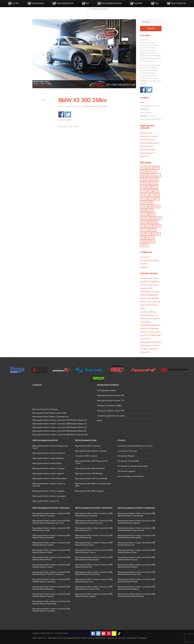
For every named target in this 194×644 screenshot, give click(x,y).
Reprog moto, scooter (149, 136)
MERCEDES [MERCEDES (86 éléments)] (154, 206)
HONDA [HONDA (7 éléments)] (145, 195)
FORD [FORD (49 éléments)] (144, 191)
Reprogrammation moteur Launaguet (49, 496)
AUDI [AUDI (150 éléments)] (143, 171)
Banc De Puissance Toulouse (45, 409)
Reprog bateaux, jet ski (149, 143)
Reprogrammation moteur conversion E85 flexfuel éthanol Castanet (51, 610)
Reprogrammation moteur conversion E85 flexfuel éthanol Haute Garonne (94, 522)
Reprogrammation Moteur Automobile (49, 413)
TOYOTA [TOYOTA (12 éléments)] (156, 234)
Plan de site (85, 633)
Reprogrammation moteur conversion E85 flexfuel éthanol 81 (94, 537)
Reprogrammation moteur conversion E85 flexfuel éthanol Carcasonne (94, 573)
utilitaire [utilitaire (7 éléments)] (150, 238)
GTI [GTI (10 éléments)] (150, 191)
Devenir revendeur (99, 9)
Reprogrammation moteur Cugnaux (48, 491)
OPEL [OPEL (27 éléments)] (152, 214)
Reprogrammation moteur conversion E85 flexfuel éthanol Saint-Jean (136, 573)
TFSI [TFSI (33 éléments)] (149, 234)
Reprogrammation (65, 3)
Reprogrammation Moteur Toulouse (91, 451)
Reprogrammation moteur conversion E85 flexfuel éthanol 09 (94, 566)
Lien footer (144, 257)
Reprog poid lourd (147, 140)
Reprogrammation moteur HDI (111, 395)
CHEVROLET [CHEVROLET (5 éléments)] (152, 179)
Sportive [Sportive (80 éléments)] (145, 230)
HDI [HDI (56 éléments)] (156, 191)
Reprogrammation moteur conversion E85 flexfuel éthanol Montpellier (136, 537)
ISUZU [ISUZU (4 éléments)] (144, 199)
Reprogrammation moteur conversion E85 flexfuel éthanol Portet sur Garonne (51, 573)
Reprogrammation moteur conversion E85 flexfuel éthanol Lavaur (136, 558)
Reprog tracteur (147, 146)
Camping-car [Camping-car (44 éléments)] (154, 175)
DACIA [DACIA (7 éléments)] (154, 183)
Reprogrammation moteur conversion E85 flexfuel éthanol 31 (94, 529)
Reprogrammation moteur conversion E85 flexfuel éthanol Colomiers (51, 580)
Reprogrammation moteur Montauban (50, 478)
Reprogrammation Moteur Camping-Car (50, 417)
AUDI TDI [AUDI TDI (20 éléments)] (152, 171)
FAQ (157, 3)
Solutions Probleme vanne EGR (111, 411)
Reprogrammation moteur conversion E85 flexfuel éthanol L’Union (51, 566)
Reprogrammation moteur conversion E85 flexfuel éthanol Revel (136, 551)
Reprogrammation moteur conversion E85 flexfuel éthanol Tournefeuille (136, 514)
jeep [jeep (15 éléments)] (151, 199)
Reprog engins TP (147, 153)
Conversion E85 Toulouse (86, 456)
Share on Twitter (68, 114)
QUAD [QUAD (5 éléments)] (144, 222)
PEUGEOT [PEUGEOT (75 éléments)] (145, 218)
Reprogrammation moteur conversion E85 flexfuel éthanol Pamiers (51, 595)
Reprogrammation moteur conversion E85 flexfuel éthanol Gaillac (51, 551)
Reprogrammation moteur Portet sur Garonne (49, 485)
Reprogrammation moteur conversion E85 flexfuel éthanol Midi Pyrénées (136, 595)
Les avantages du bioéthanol (131, 476)
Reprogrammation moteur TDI (111, 400)
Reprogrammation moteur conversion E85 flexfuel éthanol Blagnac (51, 588)
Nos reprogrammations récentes (95, 106)
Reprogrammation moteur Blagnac (48, 458)
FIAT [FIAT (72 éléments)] (155, 187)
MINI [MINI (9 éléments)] (143, 210)
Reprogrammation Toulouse (88, 446)
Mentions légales (75, 633)
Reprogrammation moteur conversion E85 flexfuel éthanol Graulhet (51, 537)
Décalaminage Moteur (112, 3)
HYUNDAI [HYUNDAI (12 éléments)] (155, 195)
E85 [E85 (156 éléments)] (149, 187)
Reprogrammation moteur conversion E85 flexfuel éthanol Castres (51, 544)
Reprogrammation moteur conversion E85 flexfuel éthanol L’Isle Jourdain (136, 529)
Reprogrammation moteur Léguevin (48, 473)
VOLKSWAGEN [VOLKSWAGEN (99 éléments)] (147, 241)
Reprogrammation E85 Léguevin (89, 491)
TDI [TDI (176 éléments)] (143, 234)
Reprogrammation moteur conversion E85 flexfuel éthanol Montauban (94, 558)
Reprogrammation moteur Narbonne (49, 453)
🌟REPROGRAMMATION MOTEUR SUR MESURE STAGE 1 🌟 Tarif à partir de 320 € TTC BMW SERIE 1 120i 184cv (150, 332)
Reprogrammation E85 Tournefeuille (91, 478)
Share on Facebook (61, 114)
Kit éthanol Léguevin (127, 471)
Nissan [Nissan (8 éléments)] (144, 214)
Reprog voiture (146, 133)
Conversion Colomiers (127, 451)
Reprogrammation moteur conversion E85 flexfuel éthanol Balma (136, 566)
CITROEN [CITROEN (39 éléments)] (145, 183)
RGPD (100, 421)
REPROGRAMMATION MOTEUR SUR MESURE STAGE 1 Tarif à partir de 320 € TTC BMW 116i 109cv (150, 302)
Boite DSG (144, 156)
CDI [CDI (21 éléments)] (143, 179)
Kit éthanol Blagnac (126, 456)
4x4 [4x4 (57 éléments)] (143, 167)
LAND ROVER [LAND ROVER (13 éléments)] (147, 202)
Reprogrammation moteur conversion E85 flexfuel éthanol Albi (51, 529)
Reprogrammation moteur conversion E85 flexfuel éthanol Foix (94, 580)
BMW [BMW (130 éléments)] (144, 175)
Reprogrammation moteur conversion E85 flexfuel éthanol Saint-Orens (94, 588)
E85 (88, 3)
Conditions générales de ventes (111, 416)
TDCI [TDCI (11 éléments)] (153, 230)
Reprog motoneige (148, 150)
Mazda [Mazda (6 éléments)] (144, 206)
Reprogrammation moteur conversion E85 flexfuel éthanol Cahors (94, 551)
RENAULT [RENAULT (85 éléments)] (153, 222)
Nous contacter (179, 3)
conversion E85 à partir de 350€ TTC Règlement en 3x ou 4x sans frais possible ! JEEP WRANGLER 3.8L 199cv (150, 285)
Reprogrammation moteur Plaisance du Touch (50, 447)
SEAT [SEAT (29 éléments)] (149, 226)
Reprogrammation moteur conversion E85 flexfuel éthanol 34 (136, 544)
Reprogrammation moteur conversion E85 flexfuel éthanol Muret (51, 558)
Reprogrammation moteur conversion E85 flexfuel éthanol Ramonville (51, 602)
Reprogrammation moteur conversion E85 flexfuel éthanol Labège (94, 595)
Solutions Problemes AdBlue (110, 406)
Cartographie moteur (107, 390)
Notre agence (38, 3)
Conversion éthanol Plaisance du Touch (135, 446)
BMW (69, 120)
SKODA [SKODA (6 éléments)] (157, 226)
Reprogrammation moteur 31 (46, 501)
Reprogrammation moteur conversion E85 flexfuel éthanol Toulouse (51, 514)
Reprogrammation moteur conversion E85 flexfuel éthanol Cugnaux (136, 522)
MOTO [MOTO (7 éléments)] (150, 210)
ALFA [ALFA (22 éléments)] (149, 167)
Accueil (16, 3)
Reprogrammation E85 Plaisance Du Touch (91, 462)
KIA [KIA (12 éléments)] (157, 199)
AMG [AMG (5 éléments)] (157, 167)
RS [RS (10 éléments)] (142, 226)
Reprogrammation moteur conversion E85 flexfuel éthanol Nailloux (136, 588)
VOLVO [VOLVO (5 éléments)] (144, 245)
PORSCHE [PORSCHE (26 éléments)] (156, 218)
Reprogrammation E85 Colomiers (90, 468)
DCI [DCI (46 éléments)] (143, 187)
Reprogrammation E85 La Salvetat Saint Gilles (93, 485)
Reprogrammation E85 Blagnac (89, 473)
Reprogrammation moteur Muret (47, 463)
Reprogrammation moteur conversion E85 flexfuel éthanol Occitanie (94, 514)
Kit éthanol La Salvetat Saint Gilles (133, 466)
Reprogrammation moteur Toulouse (48, 468)
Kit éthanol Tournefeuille (128, 461)
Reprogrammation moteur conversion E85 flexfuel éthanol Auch (94, 544)
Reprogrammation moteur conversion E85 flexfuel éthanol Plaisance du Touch (51, 522)
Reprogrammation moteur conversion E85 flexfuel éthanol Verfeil (136, 580)
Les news (138, 3)
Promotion (144, 267)
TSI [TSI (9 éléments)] (143, 238)
